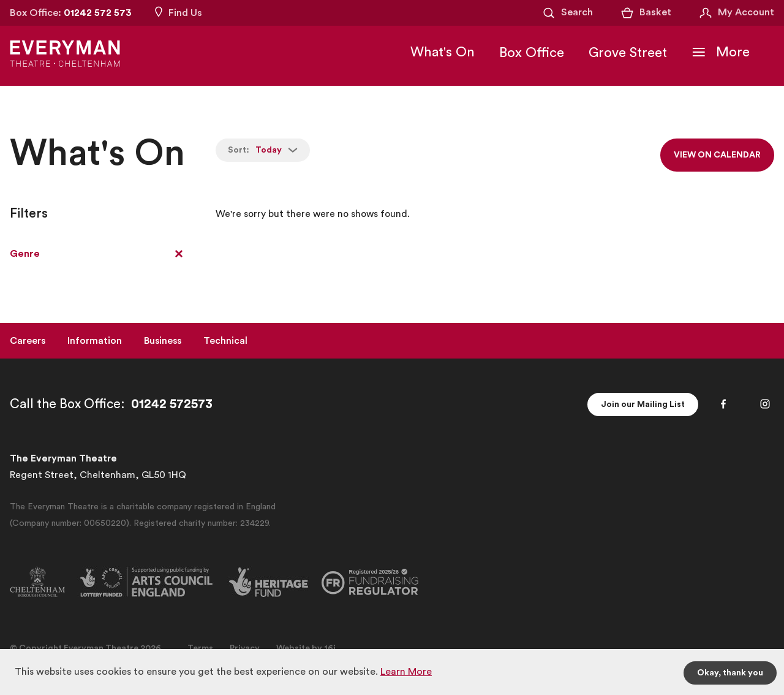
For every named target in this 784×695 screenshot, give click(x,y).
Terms (200, 648)
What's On (443, 52)
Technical (225, 341)
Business (163, 341)
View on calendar (717, 155)
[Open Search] (567, 13)
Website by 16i (306, 648)
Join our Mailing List (643, 404)
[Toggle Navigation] (721, 52)
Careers (28, 341)
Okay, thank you (730, 673)
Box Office (532, 53)
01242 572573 (172, 404)
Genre (25, 254)
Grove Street (628, 53)
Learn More (406, 672)
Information (95, 341)
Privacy (245, 648)
